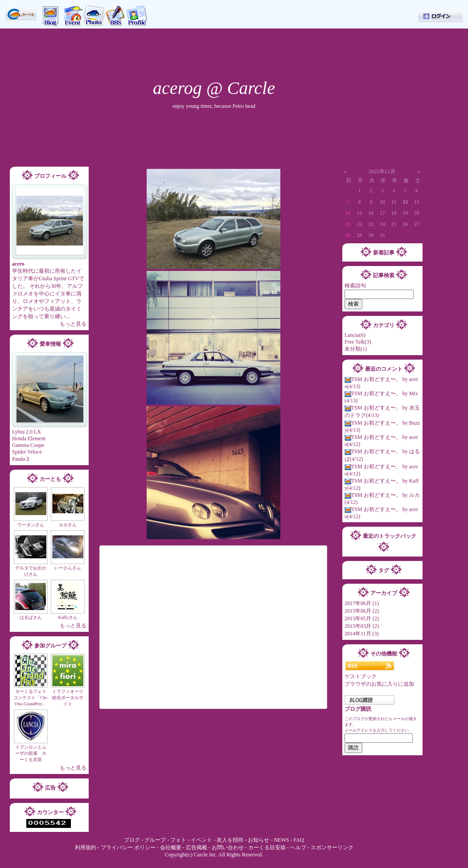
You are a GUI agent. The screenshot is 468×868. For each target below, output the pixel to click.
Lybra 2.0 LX (27, 432)
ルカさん (68, 525)
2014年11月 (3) (362, 634)
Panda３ (21, 459)
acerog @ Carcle (214, 88)
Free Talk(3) (358, 342)
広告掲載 (197, 848)
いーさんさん (68, 568)
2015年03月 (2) (362, 626)
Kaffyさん (68, 617)
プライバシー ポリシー (128, 848)
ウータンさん (31, 525)
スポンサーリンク (332, 848)
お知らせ (259, 840)
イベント (201, 840)
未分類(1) (356, 349)
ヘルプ (299, 848)
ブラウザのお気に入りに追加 (379, 684)
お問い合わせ (228, 848)
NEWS (281, 840)
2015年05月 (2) (362, 618)
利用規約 (86, 848)
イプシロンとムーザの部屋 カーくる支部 (31, 753)
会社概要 (171, 848)
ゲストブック (361, 676)
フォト (178, 840)
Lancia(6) (355, 335)
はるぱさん (31, 617)
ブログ (133, 840)
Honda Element (29, 438)
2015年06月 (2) (362, 611)
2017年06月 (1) (362, 603)
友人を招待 (230, 840)
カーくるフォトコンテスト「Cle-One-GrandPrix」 (31, 698)
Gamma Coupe (28, 445)
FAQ (298, 840)
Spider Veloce (27, 452)
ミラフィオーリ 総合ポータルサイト (70, 698)
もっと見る (73, 324)
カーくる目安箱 (267, 848)
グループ (155, 840)
